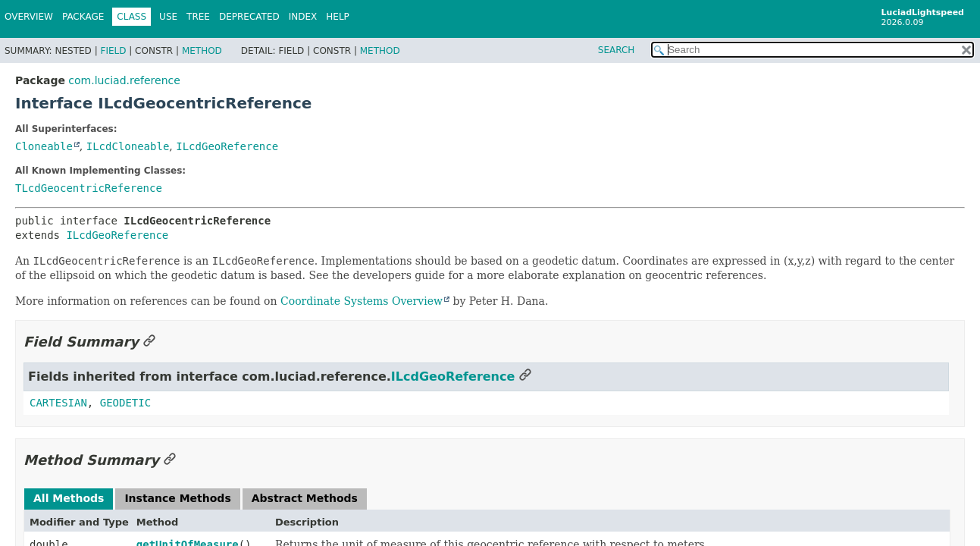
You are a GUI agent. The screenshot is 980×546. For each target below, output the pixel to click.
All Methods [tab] (69, 498)
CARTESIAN (58, 403)
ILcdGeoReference (227, 146)
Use (168, 17)
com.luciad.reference (124, 80)
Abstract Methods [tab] (305, 498)
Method (202, 51)
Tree (198, 17)
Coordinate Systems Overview (362, 301)
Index (303, 17)
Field (113, 51)
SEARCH (617, 50)
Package (83, 17)
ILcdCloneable (128, 146)
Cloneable (44, 146)
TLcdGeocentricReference (89, 188)
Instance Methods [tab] (177, 498)
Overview (29, 17)
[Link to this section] (149, 342)
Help (338, 17)
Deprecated (249, 17)
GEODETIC (125, 403)
